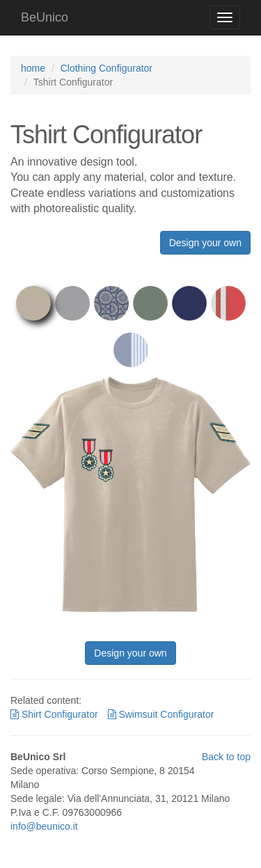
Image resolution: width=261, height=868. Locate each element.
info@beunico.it (44, 826)
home (33, 68)
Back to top (226, 757)
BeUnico (45, 17)
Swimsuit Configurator (161, 714)
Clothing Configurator (106, 68)
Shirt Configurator (54, 714)
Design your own (205, 243)
